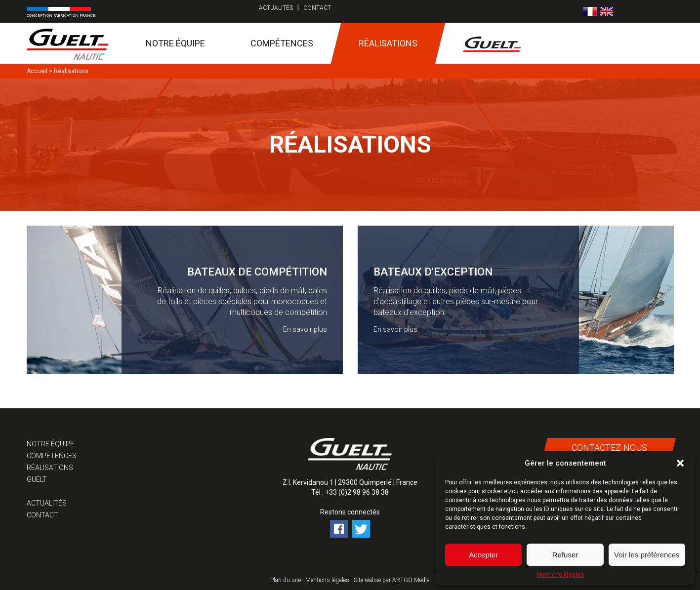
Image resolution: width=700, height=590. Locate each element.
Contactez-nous (609, 448)
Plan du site (286, 580)
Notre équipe (175, 43)
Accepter (483, 555)
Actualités (276, 8)
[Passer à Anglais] (606, 11)
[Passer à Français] (590, 11)
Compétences (282, 43)
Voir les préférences (647, 555)
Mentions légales (560, 575)
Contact (317, 8)
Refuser (565, 555)
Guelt (37, 479)
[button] (680, 463)
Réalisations (388, 43)
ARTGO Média (411, 580)
